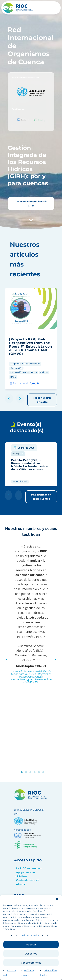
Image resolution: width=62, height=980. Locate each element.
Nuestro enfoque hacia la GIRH (32, 204)
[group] (31, 339)
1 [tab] (22, 772)
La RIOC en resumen (29, 868)
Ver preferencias (31, 966)
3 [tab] (31, 772)
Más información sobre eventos (41, 497)
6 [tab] (44, 772)
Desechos (31, 957)
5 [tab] (40, 772)
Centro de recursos (28, 880)
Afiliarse (21, 884)
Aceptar (31, 948)
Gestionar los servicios (30, 939)
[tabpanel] (31, 615)
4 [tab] (35, 772)
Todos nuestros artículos (42, 400)
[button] (57, 903)
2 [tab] (27, 772)
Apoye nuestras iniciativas (25, 874)
